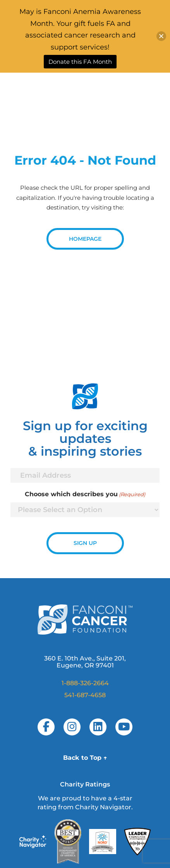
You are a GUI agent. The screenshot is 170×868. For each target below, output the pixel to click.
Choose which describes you (85, 494)
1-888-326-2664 (85, 683)
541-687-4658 (85, 695)
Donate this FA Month (80, 62)
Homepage (85, 239)
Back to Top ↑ (85, 758)
